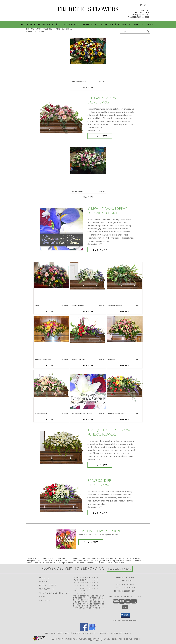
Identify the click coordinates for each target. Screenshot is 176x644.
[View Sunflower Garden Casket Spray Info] (88, 51)
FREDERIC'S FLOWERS (88, 9)
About (139, 24)
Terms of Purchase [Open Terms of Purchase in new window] (129, 639)
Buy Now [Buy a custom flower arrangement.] (91, 542)
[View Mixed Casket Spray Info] (51, 275)
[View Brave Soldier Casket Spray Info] (63, 496)
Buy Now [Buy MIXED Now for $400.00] (51, 311)
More (151, 24)
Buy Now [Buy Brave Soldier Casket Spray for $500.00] (100, 512)
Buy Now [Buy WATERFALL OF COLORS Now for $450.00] (51, 365)
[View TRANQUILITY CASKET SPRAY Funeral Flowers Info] (63, 447)
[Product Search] (133, 32)
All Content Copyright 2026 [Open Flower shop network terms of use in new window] (65, 639)
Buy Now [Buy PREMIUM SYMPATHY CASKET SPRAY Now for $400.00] (88, 419)
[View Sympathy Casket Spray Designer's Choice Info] (63, 229)
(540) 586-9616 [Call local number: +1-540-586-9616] (143, 15)
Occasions (107, 24)
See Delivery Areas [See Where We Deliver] (120, 569)
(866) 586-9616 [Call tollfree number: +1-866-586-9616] (143, 17)
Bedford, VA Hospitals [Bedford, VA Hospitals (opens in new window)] (83, 633)
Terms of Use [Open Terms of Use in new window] (95, 640)
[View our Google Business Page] (92, 630)
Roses (62, 24)
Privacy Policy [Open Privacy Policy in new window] (110, 639)
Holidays (124, 24)
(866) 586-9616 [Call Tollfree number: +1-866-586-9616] (130, 591)
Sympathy (90, 24)
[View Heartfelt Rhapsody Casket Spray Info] (125, 386)
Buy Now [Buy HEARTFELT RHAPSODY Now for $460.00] (125, 419)
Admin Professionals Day (41, 24)
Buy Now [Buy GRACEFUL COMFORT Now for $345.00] (125, 311)
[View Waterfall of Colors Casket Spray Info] (51, 329)
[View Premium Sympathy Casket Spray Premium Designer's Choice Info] (88, 391)
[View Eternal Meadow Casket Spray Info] (63, 117)
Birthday (74, 24)
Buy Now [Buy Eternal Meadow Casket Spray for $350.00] (100, 136)
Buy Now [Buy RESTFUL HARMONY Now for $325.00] (88, 365)
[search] (148, 32)
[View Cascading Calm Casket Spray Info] (51, 385)
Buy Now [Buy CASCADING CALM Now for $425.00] (51, 419)
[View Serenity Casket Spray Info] (125, 329)
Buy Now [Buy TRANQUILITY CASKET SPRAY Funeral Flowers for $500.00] (100, 465)
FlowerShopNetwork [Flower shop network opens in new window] (90, 639)
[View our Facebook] (84, 630)
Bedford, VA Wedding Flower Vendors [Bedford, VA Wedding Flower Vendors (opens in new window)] (113, 633)
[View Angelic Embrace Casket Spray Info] (88, 276)
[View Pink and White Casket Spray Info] (88, 161)
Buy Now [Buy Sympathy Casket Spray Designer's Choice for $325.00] (100, 249)
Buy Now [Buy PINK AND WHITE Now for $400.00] (88, 197)
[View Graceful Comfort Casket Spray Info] (125, 276)
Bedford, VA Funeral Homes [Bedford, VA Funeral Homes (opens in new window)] (58, 633)
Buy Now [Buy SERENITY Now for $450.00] (125, 365)
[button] (142, 5)
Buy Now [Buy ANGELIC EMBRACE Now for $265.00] (88, 311)
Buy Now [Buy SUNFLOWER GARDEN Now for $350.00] (88, 87)
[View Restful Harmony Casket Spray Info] (88, 330)
